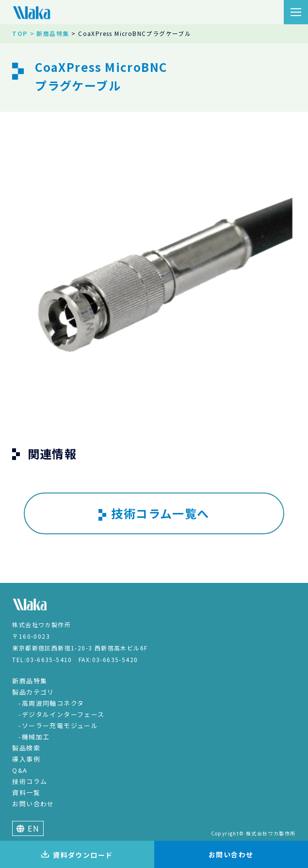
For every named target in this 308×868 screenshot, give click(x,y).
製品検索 (26, 748)
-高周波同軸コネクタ (51, 703)
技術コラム (30, 781)
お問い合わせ (33, 804)
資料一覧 (26, 792)
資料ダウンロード (77, 855)
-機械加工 (34, 737)
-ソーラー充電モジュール (58, 725)
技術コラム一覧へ (154, 514)
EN (28, 828)
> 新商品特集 (50, 33)
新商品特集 (30, 681)
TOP (20, 33)
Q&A (20, 770)
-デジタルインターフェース (61, 714)
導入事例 (26, 759)
